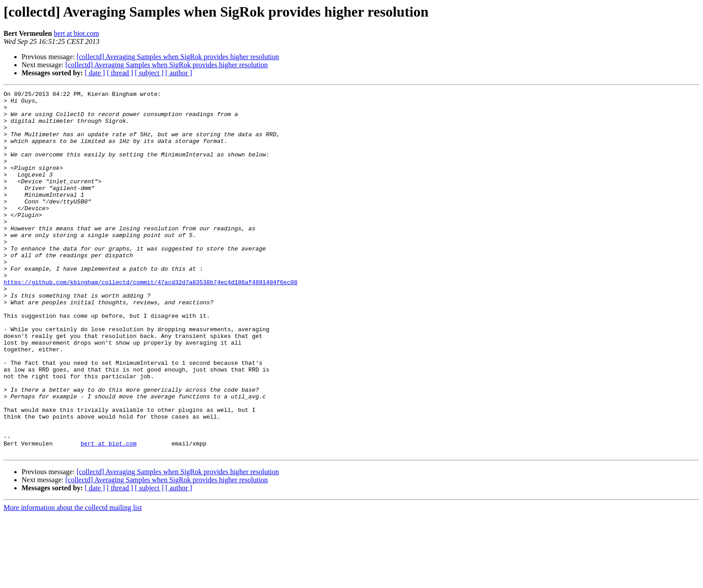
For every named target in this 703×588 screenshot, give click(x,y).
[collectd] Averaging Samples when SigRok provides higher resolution (178, 57)
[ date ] (95, 73)
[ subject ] (149, 73)
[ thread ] (120, 73)
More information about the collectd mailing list (73, 580)
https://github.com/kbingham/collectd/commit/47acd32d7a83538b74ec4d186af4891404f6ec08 (150, 321)
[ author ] (179, 73)
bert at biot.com (76, 33)
